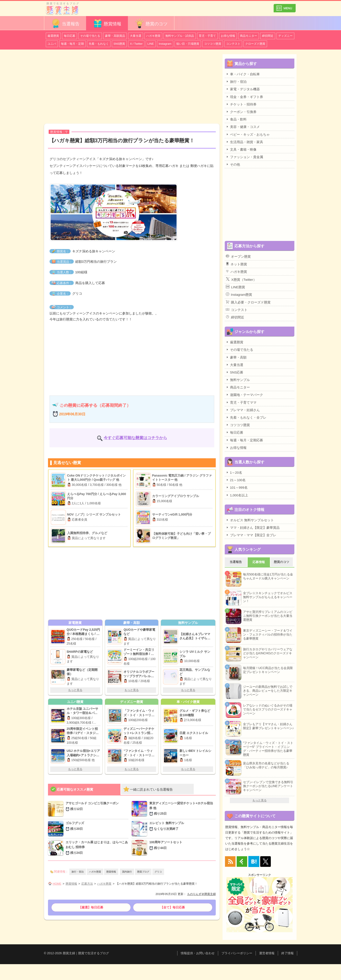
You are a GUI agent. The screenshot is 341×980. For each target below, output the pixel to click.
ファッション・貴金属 (244, 157)
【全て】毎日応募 (173, 907)
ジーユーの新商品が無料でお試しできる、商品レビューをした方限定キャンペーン (268, 691)
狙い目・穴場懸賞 (188, 44)
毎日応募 (70, 36)
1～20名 (234, 472)
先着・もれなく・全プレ (246, 417)
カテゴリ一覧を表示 (285, 6)
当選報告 (65, 23)
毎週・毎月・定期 (72, 44)
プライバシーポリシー (237, 953)
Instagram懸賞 (239, 294)
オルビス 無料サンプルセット (250, 520)
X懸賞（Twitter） (241, 279)
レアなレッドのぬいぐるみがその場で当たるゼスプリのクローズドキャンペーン (268, 709)
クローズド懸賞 (255, 44)
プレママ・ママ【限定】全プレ (251, 535)
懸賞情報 (107, 23)
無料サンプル (238, 380)
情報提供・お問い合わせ (198, 953)
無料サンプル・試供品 (180, 36)
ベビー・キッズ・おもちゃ (248, 134)
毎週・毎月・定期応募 (244, 440)
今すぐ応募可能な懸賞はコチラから (135, 438)
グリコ (158, 872)
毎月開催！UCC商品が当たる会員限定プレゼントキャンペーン (268, 670)
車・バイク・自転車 (243, 74)
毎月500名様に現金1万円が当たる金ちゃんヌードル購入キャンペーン (268, 576)
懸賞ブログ (143, 872)
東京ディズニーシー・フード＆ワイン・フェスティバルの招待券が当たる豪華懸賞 (268, 634)
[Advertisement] (132, 87)
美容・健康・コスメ (243, 127)
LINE (151, 44)
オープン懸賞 (238, 256)
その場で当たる (90, 36)
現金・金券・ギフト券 (244, 97)
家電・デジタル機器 (243, 89)
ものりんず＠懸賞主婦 (201, 894)
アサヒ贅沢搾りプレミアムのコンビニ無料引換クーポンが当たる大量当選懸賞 (268, 616)
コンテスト (233, 44)
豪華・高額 (236, 357)
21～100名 (236, 480)
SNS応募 (235, 372)
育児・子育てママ (241, 402)
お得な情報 (228, 36)
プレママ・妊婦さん (243, 410)
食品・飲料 (236, 119)
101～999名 (237, 487)
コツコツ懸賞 (213, 44)
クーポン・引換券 (241, 112)
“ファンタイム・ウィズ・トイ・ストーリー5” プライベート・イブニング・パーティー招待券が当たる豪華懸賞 (268, 749)
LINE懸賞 (235, 287)
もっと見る (75, 690)
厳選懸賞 (53, 36)
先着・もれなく (99, 44)
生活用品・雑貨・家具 (244, 142)
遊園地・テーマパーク (244, 395)
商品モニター (249, 36)
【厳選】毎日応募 (91, 907)
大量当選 (136, 36)
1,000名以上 (237, 495)
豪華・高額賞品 (115, 36)
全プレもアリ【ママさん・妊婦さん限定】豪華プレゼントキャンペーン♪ (268, 726)
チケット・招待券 (241, 104)
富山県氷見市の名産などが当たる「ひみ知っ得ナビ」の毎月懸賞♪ (266, 765)
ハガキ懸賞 (153, 36)
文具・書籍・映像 (241, 149)
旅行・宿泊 (78, 872)
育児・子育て (207, 36)
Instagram (165, 44)
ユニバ (52, 44)
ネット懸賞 (236, 264)
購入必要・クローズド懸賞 (248, 302)
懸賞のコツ (151, 23)
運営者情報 (267, 953)
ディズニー (285, 36)
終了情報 (288, 953)
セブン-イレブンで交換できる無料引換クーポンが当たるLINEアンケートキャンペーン (268, 786)
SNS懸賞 (119, 44)
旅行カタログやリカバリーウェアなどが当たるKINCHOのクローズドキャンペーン (268, 653)
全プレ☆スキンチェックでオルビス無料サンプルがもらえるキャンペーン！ (268, 597)
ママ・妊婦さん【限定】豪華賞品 (253, 527)
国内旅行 (127, 872)
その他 (233, 164)
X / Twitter (136, 44)
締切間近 (268, 36)
